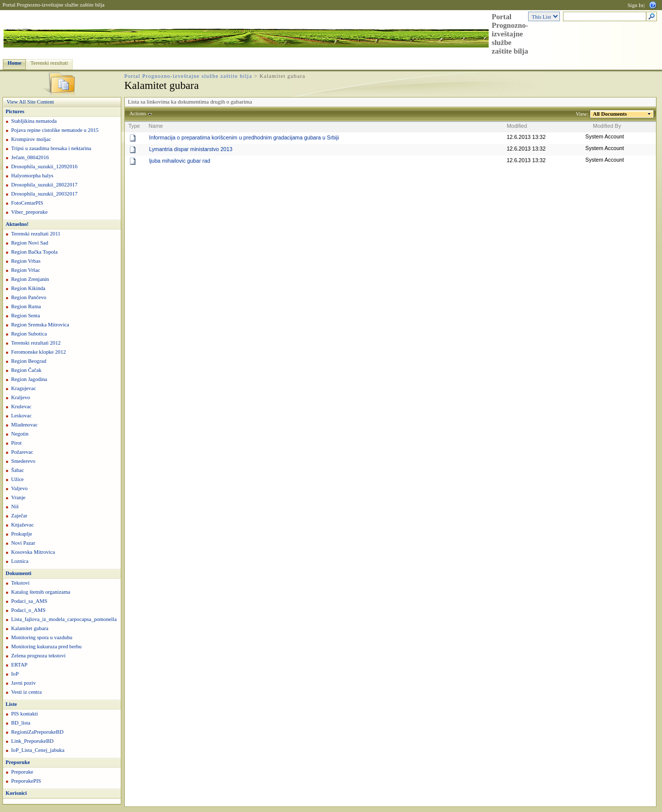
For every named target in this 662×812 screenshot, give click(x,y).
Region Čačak (26, 370)
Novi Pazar (23, 543)
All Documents (610, 114)
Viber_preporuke (29, 212)
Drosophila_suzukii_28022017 (44, 185)
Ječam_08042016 (30, 157)
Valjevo (19, 488)
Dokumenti (18, 573)
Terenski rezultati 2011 (36, 234)
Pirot (16, 443)
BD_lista (21, 723)
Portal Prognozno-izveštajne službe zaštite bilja (54, 5)
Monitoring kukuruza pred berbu (46, 647)
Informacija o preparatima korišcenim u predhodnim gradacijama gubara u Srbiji (244, 137)
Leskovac (21, 416)
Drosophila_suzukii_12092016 (44, 166)
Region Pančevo (29, 297)
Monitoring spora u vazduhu (42, 637)
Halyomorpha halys (32, 176)
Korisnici (16, 793)
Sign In (635, 5)
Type (134, 126)
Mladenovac (25, 425)
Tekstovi (20, 583)
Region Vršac (26, 270)
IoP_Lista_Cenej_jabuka (38, 750)
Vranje (18, 497)
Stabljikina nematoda (34, 121)
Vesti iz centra (26, 692)
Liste (11, 704)
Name (156, 126)
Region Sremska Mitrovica (40, 325)
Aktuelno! (17, 224)
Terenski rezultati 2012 (36, 343)
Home (14, 63)
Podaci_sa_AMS (29, 601)
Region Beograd (29, 361)
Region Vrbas (26, 261)
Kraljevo (20, 397)
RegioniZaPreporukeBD (37, 732)
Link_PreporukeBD (32, 741)
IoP (15, 674)
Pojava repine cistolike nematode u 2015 (55, 130)
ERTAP (19, 665)
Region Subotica (29, 334)
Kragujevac (23, 388)
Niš (15, 507)
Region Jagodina (29, 379)
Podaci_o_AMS (28, 610)
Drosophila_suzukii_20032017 (44, 194)
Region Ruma (26, 306)
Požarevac (22, 452)
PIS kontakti (25, 714)
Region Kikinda (28, 288)
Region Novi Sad (30, 243)
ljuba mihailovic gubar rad (180, 161)
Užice (17, 479)
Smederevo (23, 461)
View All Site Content (30, 102)
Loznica (20, 561)
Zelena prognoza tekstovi (38, 656)
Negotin (20, 434)
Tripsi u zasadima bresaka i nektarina (51, 148)
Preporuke (18, 762)
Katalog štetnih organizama (41, 592)
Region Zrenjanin (30, 279)
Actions (138, 113)
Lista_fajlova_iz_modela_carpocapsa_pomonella (64, 619)
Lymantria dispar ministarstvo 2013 (191, 149)
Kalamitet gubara (30, 628)
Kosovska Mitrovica (33, 552)
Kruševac (21, 407)
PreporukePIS (26, 781)
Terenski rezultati (49, 63)
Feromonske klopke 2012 (38, 352)
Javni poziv (23, 683)
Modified (517, 126)
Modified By (607, 126)
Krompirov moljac (31, 139)
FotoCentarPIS (27, 203)
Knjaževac (22, 525)
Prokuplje (21, 534)
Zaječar (19, 516)
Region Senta (26, 316)
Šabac (17, 470)
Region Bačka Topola (34, 252)
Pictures (15, 111)
